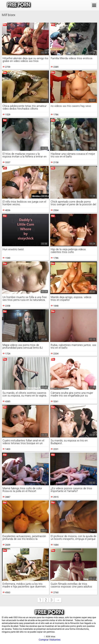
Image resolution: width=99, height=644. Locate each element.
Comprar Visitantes (50, 640)
